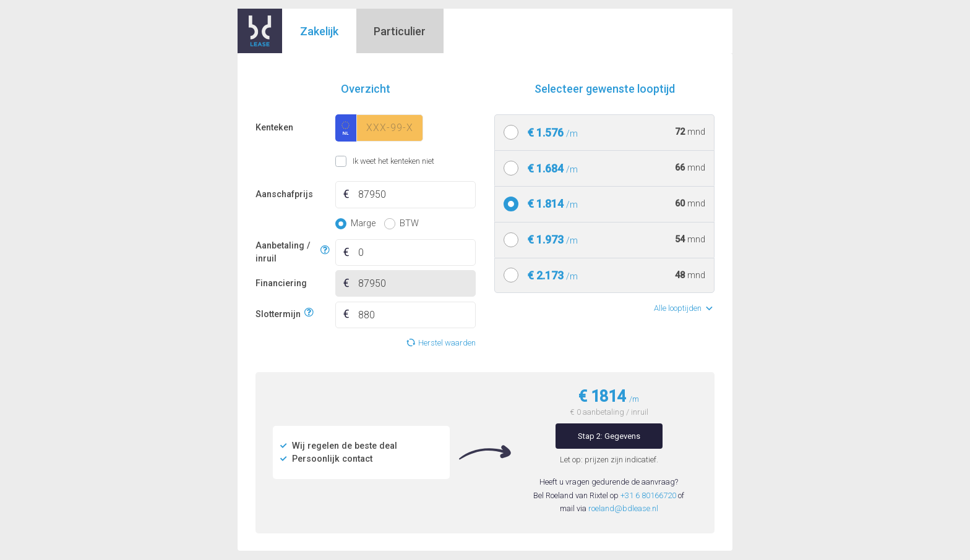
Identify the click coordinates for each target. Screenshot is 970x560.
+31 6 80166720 (648, 495)
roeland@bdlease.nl (623, 508)
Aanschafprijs (284, 194)
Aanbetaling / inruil (286, 252)
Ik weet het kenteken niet (350, 161)
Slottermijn (278, 313)
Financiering (281, 283)
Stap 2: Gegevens (609, 436)
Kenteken (274, 128)
